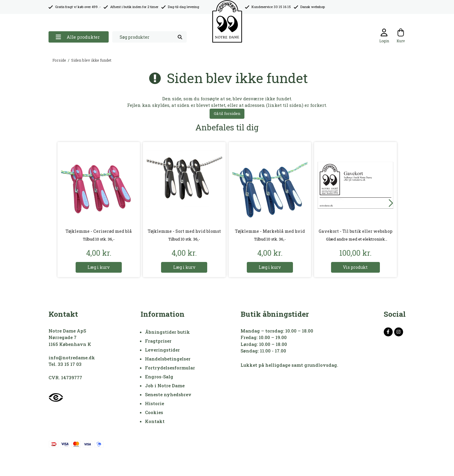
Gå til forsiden (227, 113)
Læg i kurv (99, 267)
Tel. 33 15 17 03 (65, 364)
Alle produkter (78, 37)
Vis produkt (355, 267)
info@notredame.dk (72, 358)
